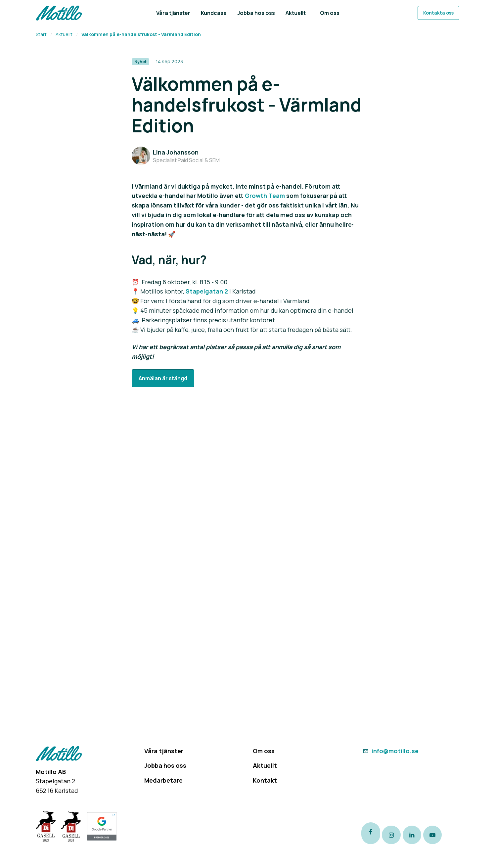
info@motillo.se (390, 751)
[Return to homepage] (59, 13)
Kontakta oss (438, 13)
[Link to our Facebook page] (371, 834)
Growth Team (265, 196)
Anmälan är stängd (163, 378)
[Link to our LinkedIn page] (422, 834)
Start (41, 34)
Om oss (264, 751)
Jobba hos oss (165, 765)
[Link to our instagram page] (396, 834)
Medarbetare (163, 780)
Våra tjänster (164, 751)
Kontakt (265, 780)
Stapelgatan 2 (207, 291)
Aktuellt (64, 34)
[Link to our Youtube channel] (447, 834)
